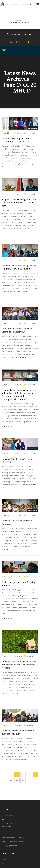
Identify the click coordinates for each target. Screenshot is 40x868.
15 (23, 774)
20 (23, 780)
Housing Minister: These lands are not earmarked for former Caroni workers (19, 665)
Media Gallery (7, 823)
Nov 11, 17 (8, 725)
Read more (24, 167)
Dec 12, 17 (8, 385)
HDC (3, 864)
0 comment (31, 133)
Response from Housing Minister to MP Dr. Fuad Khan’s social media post (19, 203)
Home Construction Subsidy (12, 842)
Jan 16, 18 (8, 260)
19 (17, 780)
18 (11, 780)
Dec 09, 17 (8, 454)
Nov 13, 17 (8, 656)
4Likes (19, 725)
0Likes (19, 133)
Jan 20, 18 (8, 194)
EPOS (4, 860)
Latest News (33, 189)
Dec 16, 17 (8, 323)
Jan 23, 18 (8, 133)
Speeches (5, 819)
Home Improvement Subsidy (13, 838)
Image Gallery (33, 128)
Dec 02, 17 (8, 515)
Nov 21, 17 (8, 577)
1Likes (19, 260)
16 (29, 774)
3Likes (19, 577)
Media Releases (8, 815)
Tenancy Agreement (9, 846)
